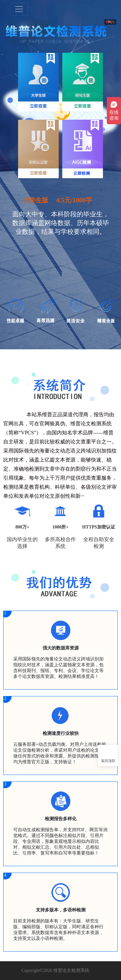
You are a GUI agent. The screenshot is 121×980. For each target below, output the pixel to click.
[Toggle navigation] (19, 9)
